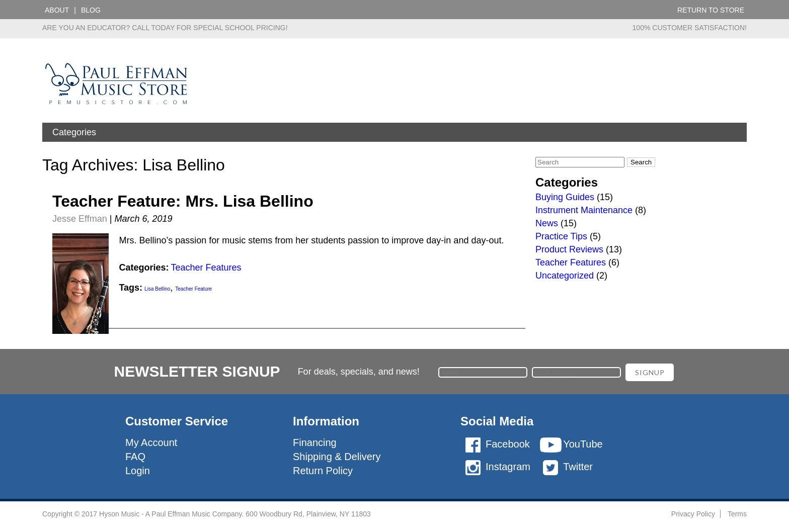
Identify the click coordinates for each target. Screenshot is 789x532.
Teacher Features (206, 268)
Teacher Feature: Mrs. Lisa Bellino (183, 201)
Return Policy (323, 471)
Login (138, 471)
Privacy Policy (693, 514)
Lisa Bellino (157, 289)
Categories (74, 132)
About (57, 10)
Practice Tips (561, 236)
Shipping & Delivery (337, 457)
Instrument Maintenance (584, 210)
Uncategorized (565, 276)
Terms (737, 514)
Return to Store (711, 10)
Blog (91, 10)
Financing (315, 442)
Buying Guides (565, 197)
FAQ (135, 457)
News (547, 223)
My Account (151, 442)
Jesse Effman (80, 219)
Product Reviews (569, 249)
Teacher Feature (193, 289)
